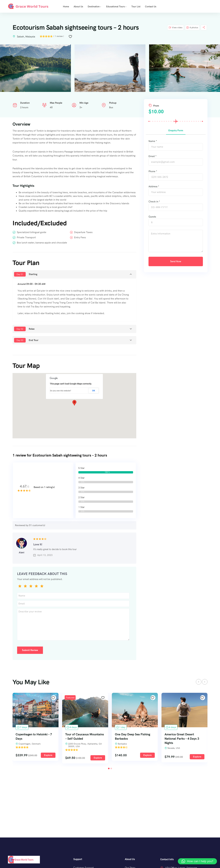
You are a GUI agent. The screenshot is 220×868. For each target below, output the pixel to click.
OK (94, 391)
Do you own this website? (61, 391)
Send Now (176, 261)
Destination (94, 7)
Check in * (154, 202)
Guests (152, 217)
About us (78, 7)
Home (66, 7)
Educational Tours (116, 7)
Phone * (153, 171)
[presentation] (199, 683)
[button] (74, 403)
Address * (154, 186)
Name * (153, 141)
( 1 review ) (59, 36)
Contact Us (151, 7)
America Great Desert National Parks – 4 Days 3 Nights (182, 740)
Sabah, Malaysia (26, 37)
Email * (152, 156)
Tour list (136, 7)
